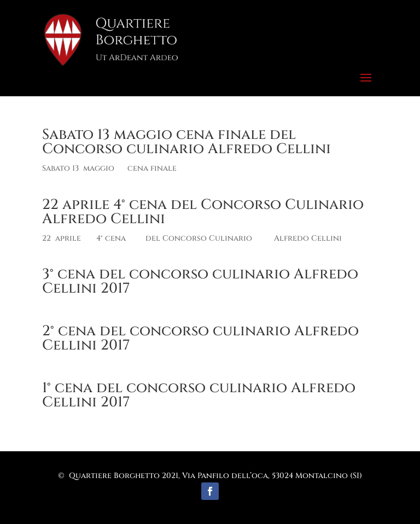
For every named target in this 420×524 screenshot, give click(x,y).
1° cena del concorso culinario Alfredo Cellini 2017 (199, 395)
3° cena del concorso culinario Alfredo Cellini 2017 (200, 281)
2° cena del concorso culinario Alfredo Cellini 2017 (200, 338)
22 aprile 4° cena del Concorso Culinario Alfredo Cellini (203, 212)
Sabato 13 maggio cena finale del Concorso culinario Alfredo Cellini (186, 142)
